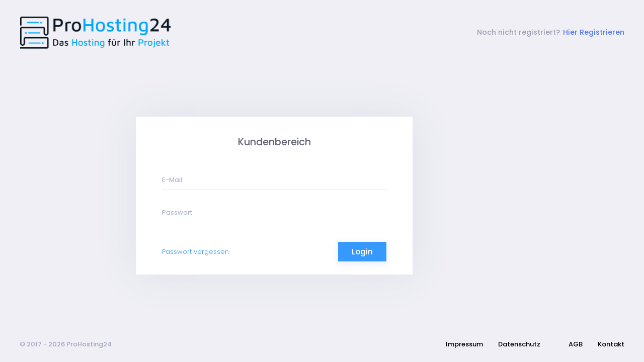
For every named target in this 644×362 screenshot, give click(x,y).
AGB (576, 344)
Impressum (464, 344)
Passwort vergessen (195, 252)
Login (362, 252)
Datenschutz (519, 344)
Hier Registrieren (594, 32)
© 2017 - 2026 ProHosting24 (66, 344)
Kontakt (611, 344)
